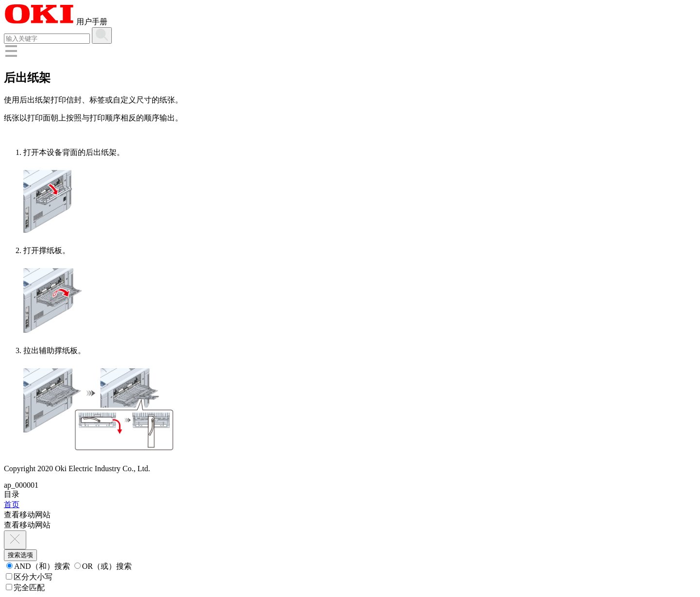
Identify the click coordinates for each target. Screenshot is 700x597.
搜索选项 (20, 555)
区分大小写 (29, 577)
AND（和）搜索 (38, 566)
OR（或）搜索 (103, 566)
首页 (12, 504)
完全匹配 (25, 588)
